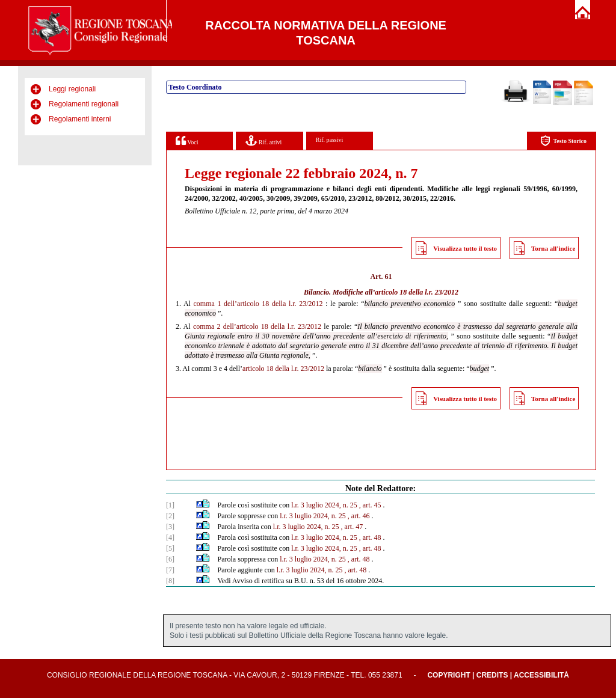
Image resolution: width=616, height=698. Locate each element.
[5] (170, 548)
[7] (170, 570)
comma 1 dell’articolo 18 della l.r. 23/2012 (258, 304)
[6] (170, 559)
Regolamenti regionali (84, 104)
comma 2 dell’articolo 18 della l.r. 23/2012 (257, 326)
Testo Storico (563, 141)
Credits (492, 675)
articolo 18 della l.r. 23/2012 (417, 292)
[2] (170, 516)
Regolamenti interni (80, 119)
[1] (170, 505)
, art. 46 (359, 516)
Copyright (448, 675)
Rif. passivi (330, 140)
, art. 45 (370, 505)
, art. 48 (370, 537)
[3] (170, 527)
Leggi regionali (72, 89)
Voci (187, 140)
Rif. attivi (263, 140)
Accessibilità (541, 675)
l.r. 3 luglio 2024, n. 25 (324, 505)
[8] (170, 581)
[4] (170, 537)
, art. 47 (352, 527)
